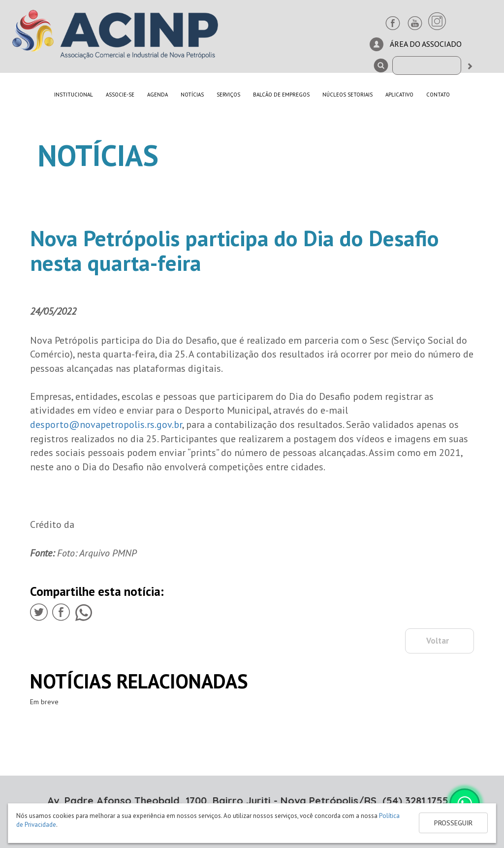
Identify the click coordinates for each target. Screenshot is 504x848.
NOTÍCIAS (192, 95)
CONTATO (438, 95)
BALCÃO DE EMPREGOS (281, 95)
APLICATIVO (399, 95)
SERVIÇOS (228, 95)
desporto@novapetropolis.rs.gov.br (106, 424)
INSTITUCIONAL (74, 95)
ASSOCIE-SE (120, 95)
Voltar (438, 641)
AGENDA (157, 95)
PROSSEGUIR (453, 823)
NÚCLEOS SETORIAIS (347, 95)
